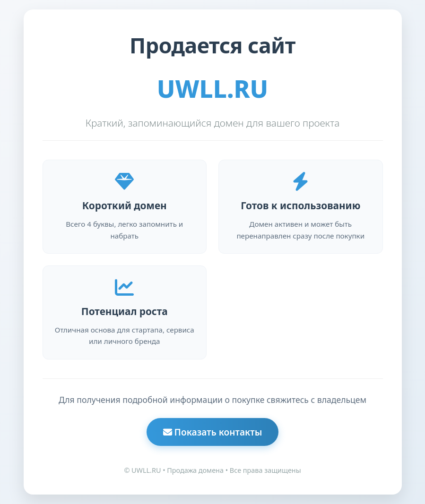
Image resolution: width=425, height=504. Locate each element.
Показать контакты (213, 432)
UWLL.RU (213, 88)
